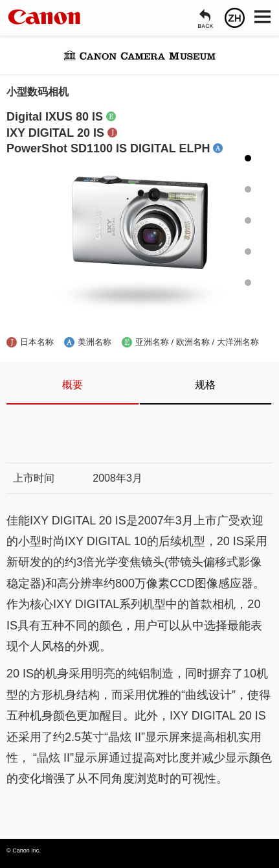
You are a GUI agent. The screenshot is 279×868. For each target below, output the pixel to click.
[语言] (235, 18)
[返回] (206, 18)
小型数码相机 (38, 92)
